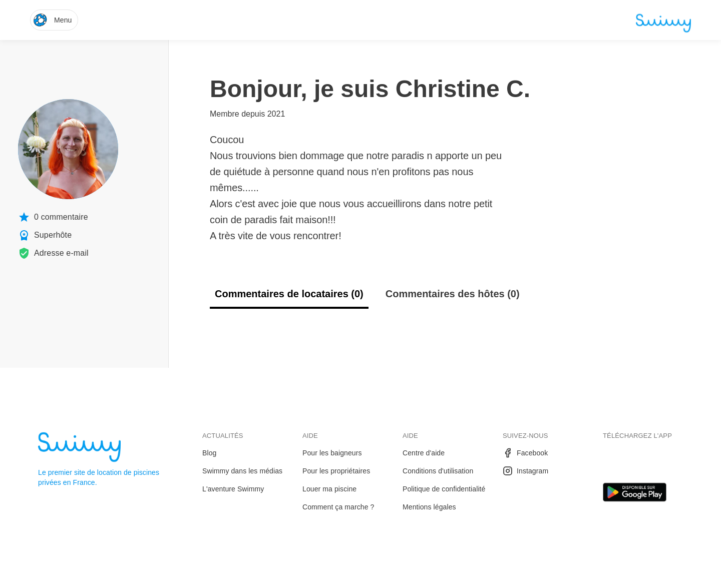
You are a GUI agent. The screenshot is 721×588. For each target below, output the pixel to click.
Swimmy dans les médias (242, 471)
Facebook (525, 453)
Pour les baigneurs (332, 453)
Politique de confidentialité (444, 489)
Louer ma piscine (329, 489)
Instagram (525, 471)
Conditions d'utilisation (438, 471)
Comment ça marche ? (338, 507)
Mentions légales (429, 507)
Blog (209, 453)
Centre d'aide (424, 453)
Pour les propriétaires (336, 471)
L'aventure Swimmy (233, 489)
